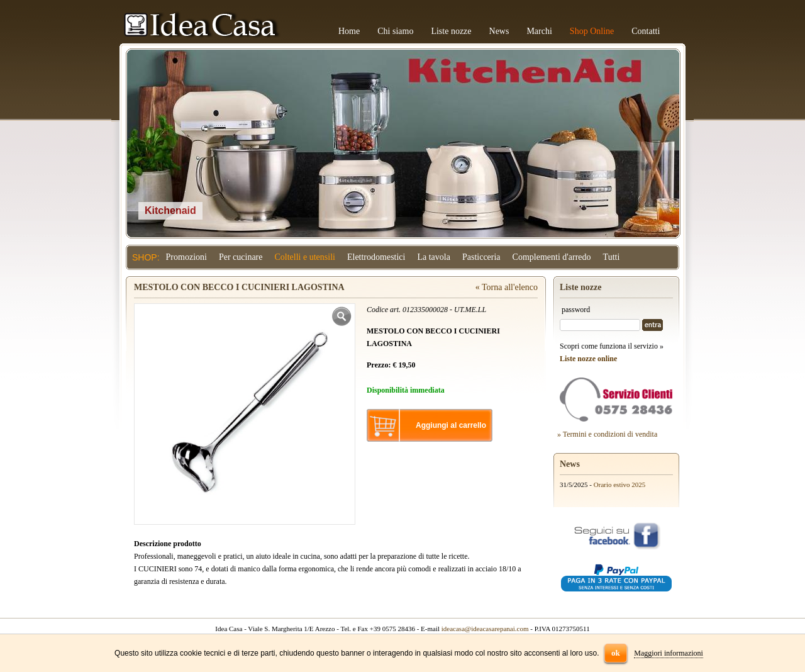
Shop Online (592, 31)
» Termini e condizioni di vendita (607, 434)
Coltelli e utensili (305, 257)
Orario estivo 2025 (619, 484)
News (499, 31)
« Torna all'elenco (507, 287)
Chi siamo (395, 31)
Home (349, 31)
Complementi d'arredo (552, 257)
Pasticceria (481, 257)
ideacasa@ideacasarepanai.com (485, 629)
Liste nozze (451, 31)
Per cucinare (241, 257)
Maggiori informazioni (669, 653)
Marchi (539, 31)
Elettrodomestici (376, 257)
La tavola (433, 257)
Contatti (646, 31)
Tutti (612, 257)
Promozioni (186, 257)
